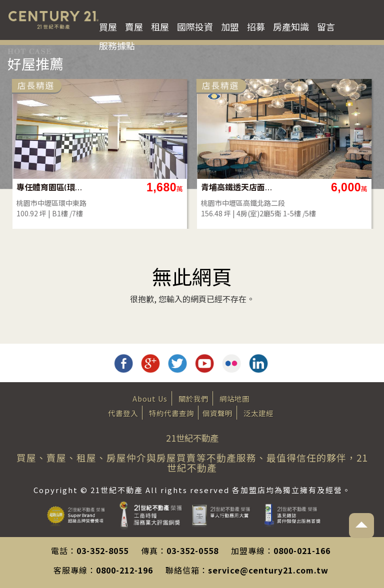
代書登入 (123, 413)
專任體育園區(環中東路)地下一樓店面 (87, 187)
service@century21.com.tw (268, 570)
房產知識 (291, 26)
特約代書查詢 (171, 413)
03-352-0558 (192, 551)
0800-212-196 (124, 570)
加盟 (230, 26)
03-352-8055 (102, 551)
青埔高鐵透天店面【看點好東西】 (272, 187)
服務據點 (117, 45)
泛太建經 (258, 413)
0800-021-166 (302, 551)
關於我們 (193, 398)
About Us (150, 398)
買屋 (108, 26)
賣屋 (134, 26)
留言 (326, 26)
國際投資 (195, 26)
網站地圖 (234, 398)
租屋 (160, 26)
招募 (256, 26)
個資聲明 (217, 413)
